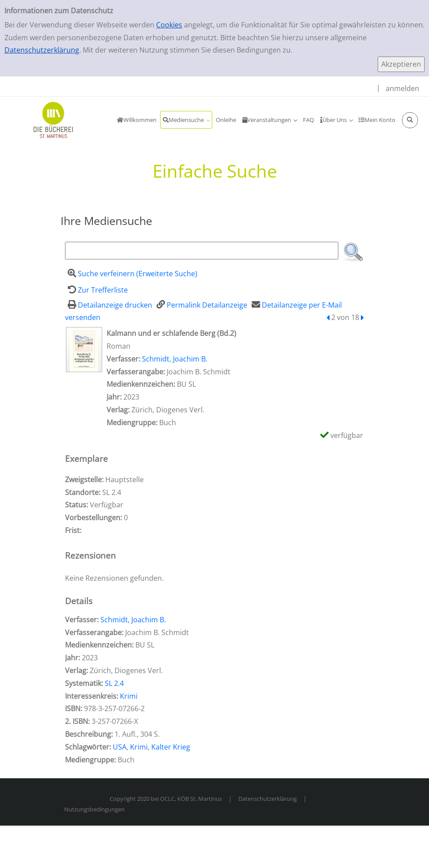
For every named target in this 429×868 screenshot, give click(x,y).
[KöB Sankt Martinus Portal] (42, 119)
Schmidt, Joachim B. (175, 359)
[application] (186, 120)
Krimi (129, 696)
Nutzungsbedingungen (94, 809)
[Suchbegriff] (202, 251)
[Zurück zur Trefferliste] (96, 290)
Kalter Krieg (171, 747)
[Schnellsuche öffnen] (410, 120)
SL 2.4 (114, 683)
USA (120, 747)
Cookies (169, 25)
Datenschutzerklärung (42, 50)
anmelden (402, 88)
